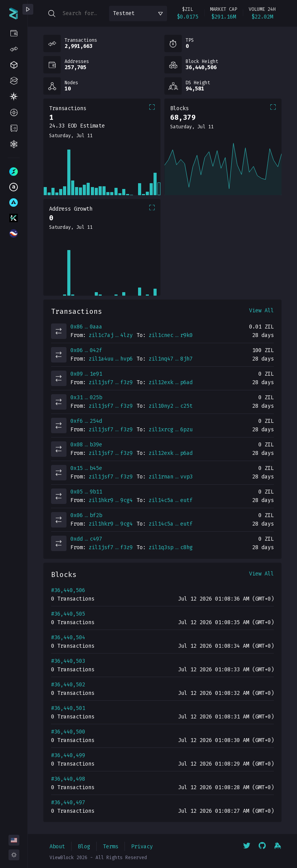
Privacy (142, 847)
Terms (111, 847)
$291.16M (224, 17)
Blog (84, 847)
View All (261, 311)
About (57, 847)
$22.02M (262, 17)
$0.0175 (188, 17)
